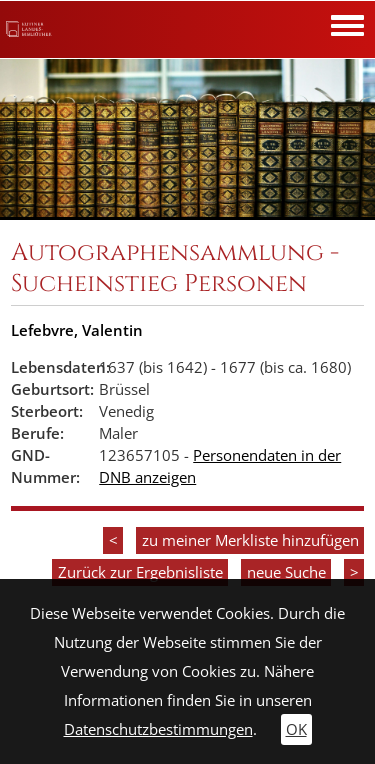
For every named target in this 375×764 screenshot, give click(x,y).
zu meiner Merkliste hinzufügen (250, 540)
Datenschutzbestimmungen (158, 729)
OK (296, 729)
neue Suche (286, 572)
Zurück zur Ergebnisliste (140, 572)
